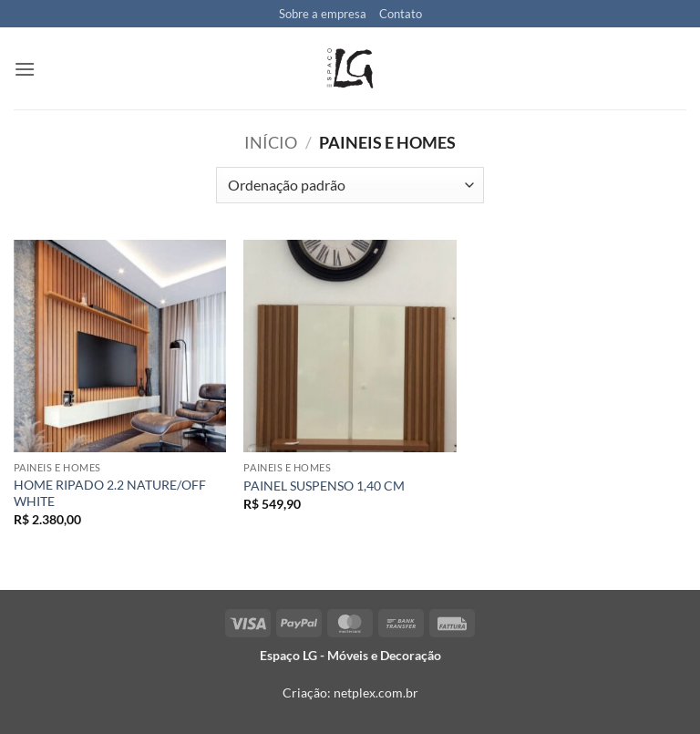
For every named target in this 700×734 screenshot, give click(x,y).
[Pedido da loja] (350, 185)
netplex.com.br (376, 693)
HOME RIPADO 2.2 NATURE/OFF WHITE (110, 493)
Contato (401, 14)
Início (271, 142)
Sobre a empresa (323, 14)
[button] (25, 69)
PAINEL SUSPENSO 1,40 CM (324, 486)
